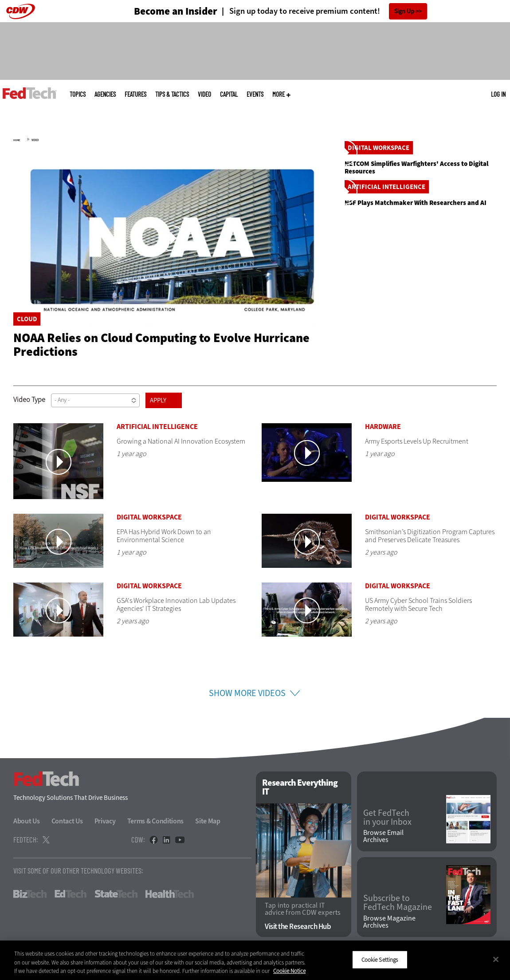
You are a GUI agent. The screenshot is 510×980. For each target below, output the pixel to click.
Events (255, 94)
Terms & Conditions (156, 828)
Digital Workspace (379, 227)
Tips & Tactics (172, 94)
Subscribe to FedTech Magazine (398, 909)
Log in (498, 94)
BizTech (30, 901)
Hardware (383, 433)
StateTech (116, 901)
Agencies (105, 94)
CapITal (229, 94)
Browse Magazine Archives (389, 929)
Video (204, 94)
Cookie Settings (380, 959)
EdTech (71, 901)
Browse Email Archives (383, 843)
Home (17, 140)
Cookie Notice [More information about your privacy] (289, 971)
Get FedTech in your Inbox (387, 824)
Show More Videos (247, 700)
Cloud (27, 319)
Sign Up (404, 11)
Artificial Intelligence (386, 346)
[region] (255, 960)
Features (135, 94)
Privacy (105, 828)
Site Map (208, 828)
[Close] (496, 959)
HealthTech (170, 901)
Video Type (29, 406)
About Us (27, 828)
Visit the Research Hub (298, 933)
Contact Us (67, 828)
